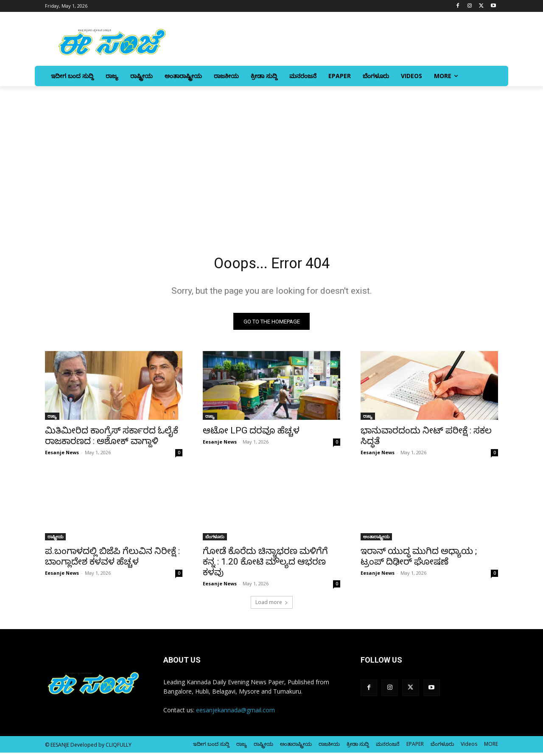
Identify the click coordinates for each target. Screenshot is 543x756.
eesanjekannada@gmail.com (235, 713)
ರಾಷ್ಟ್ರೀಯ (55, 540)
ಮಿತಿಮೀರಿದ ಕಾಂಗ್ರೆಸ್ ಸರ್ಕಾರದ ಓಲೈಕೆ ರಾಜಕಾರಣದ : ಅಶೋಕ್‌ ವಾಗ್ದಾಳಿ (112, 439)
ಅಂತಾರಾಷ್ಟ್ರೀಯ (376, 540)
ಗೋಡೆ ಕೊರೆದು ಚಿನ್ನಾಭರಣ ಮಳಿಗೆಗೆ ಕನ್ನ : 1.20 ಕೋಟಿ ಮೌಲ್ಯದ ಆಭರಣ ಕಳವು (265, 565)
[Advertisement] (271, 166)
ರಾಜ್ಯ (52, 419)
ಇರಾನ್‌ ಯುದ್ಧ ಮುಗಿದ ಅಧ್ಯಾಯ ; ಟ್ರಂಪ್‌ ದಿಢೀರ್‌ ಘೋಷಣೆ (419, 560)
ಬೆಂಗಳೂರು (215, 540)
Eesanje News (62, 456)
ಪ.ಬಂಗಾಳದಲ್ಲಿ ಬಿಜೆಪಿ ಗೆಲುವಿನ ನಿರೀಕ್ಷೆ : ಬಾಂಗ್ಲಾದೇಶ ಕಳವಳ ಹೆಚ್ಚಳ (112, 560)
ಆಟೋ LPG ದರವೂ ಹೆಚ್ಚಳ (251, 434)
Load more (272, 606)
